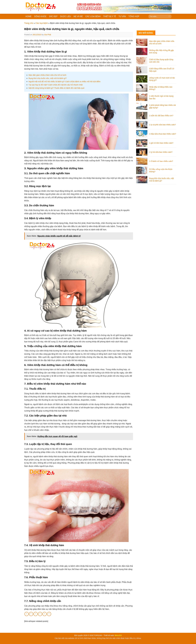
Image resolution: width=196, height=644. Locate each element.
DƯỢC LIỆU (65, 16)
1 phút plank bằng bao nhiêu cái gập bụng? (162, 106)
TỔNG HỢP (134, 16)
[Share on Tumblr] (49, 614)
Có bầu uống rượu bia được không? (161, 170)
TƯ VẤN (122, 16)
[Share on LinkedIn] (45, 614)
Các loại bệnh (42, 23)
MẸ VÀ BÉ (78, 16)
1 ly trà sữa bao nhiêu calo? (161, 152)
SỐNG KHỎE (40, 16)
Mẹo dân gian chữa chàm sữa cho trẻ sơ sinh (47, 75)
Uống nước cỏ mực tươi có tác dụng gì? (162, 79)
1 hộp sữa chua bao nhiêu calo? (163, 134)
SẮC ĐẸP (53, 16)
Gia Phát (48, 35)
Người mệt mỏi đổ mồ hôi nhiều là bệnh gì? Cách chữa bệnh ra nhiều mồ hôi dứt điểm (65, 81)
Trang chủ (29, 23)
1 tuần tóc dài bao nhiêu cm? (161, 115)
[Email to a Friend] (36, 614)
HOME (28, 16)
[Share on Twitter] (31, 614)
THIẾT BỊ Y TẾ (110, 16)
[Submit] (169, 16)
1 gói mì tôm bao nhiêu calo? (161, 143)
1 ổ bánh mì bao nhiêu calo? (161, 161)
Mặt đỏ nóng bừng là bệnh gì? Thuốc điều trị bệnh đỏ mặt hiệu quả (56, 88)
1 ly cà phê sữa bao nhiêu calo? (163, 125)
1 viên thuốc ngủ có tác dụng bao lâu (161, 97)
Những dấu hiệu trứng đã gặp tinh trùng (162, 52)
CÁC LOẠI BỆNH (93, 16)
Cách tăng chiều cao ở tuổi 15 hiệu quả (162, 70)
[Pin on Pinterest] (40, 614)
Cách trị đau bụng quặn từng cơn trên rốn (161, 61)
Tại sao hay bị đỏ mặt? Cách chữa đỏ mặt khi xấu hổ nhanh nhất (56, 85)
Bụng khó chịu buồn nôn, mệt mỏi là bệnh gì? (48, 78)
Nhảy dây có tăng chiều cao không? (161, 88)
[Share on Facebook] (27, 614)
